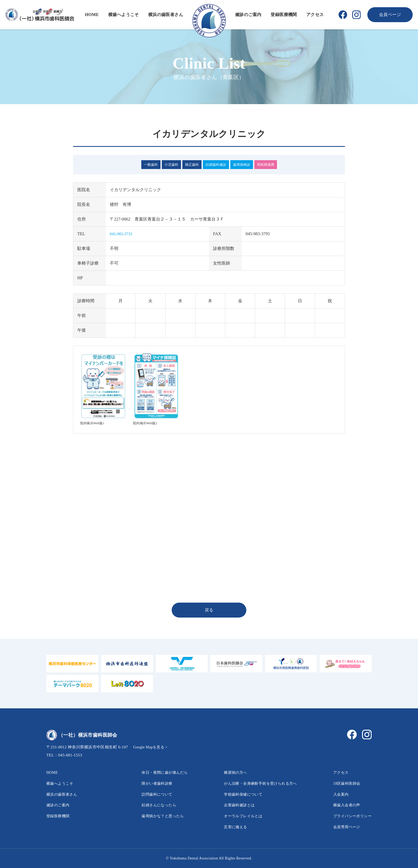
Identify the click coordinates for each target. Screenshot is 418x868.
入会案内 (337, 794)
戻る (209, 610)
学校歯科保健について (237, 794)
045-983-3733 (122, 234)
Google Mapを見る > (152, 747)
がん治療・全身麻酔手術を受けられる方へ (257, 783)
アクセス (315, 15)
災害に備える (228, 827)
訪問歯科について (150, 794)
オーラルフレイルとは (237, 816)
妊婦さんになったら (152, 805)
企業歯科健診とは (233, 805)
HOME (92, 15)
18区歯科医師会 (343, 783)
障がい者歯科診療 (150, 783)
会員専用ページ (343, 827)
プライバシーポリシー (350, 816)
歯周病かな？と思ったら (157, 816)
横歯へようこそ (124, 15)
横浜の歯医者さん (166, 15)
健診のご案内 (248, 15)
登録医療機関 (284, 15)
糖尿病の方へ (228, 772)
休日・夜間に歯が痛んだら (159, 772)
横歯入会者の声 (343, 805)
